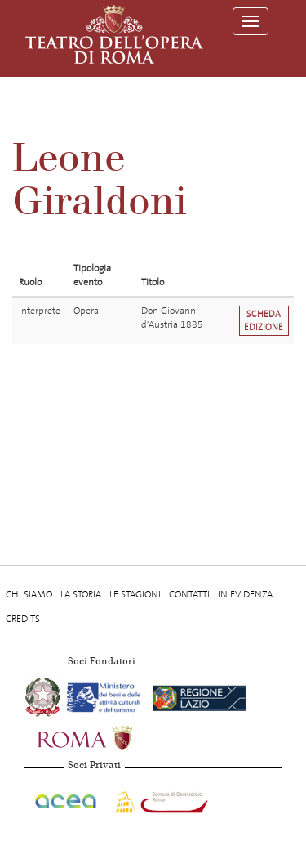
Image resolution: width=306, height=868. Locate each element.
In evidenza (245, 594)
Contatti (189, 594)
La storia (81, 594)
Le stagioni (135, 594)
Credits (23, 619)
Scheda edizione (264, 320)
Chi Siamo (29, 594)
